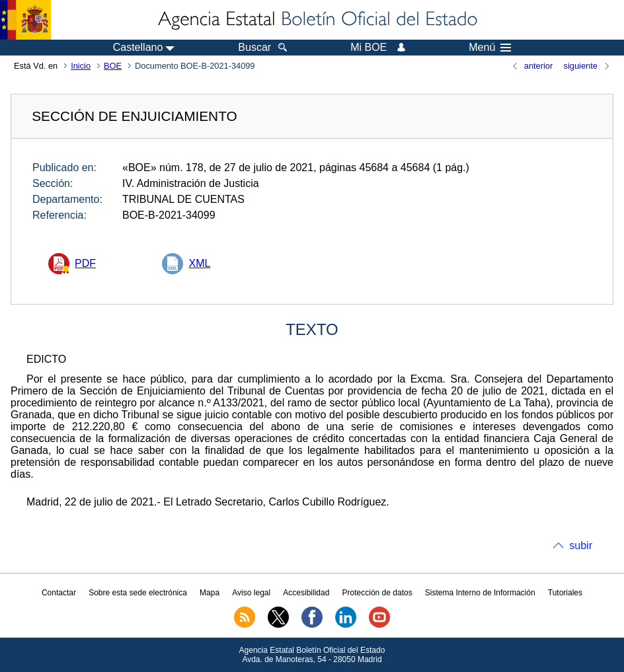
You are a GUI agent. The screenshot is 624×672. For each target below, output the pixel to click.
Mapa (210, 593)
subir (581, 545)
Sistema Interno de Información (480, 593)
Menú (490, 48)
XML (199, 263)
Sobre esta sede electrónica (138, 593)
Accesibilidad (306, 593)
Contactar (59, 593)
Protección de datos (377, 593)
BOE (113, 66)
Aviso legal (251, 593)
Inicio (81, 66)
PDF (85, 263)
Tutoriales (565, 593)
